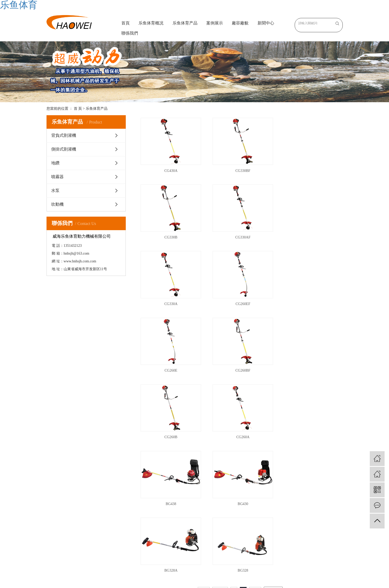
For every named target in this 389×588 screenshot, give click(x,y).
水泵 (55, 190)
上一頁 (220, 450)
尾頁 (255, 450)
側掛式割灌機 (64, 149)
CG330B (311, 169)
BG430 (311, 365)
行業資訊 (230, 511)
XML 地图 (194, 581)
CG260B (311, 300)
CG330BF (240, 169)
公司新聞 (230, 504)
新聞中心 (266, 23)
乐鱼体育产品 (185, 23)
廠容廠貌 (240, 23)
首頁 (126, 23)
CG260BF (240, 300)
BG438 (240, 365)
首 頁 (78, 109)
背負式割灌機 (64, 135)
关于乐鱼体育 (146, 504)
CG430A (170, 169)
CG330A (240, 234)
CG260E (170, 300)
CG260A (170, 365)
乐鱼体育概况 (151, 23)
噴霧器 (57, 177)
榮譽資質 (143, 519)
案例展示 (215, 23)
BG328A (170, 430)
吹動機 (57, 204)
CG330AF (170, 234)
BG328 (240, 430)
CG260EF (311, 234)
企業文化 (143, 511)
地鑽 (55, 163)
